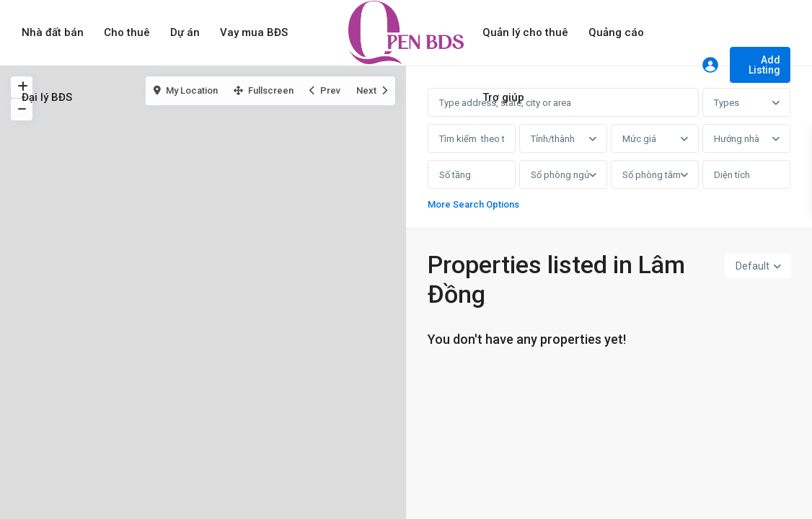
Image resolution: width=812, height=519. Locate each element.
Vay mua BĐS (254, 32)
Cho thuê (127, 32)
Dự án (185, 32)
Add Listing (764, 65)
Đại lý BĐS (47, 97)
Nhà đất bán (53, 32)
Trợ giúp (503, 97)
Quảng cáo (616, 32)
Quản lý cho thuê (525, 32)
